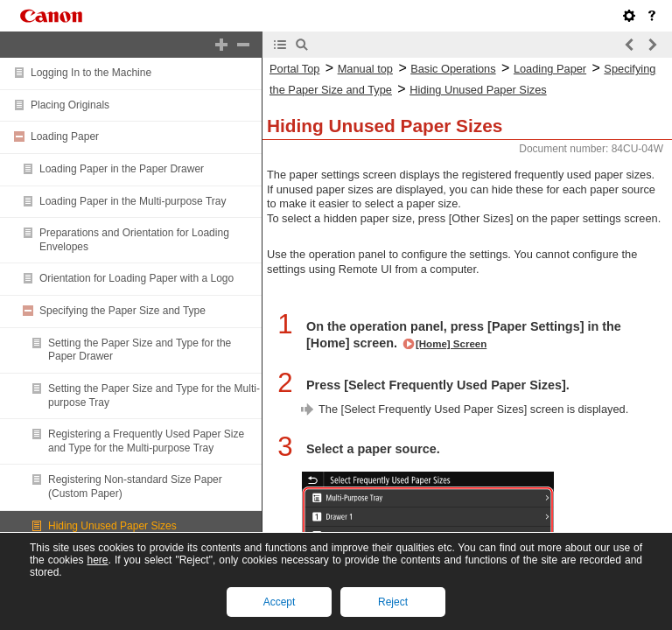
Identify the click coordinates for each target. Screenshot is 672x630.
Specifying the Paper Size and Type (122, 311)
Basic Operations (453, 69)
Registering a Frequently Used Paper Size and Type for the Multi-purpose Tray (146, 441)
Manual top (365, 69)
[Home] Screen (451, 344)
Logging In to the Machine (91, 73)
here (97, 560)
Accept (280, 602)
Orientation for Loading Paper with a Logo (136, 278)
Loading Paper (65, 136)
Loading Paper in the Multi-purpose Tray (133, 201)
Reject (393, 602)
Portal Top (294, 69)
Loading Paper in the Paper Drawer (122, 169)
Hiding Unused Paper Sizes (112, 526)
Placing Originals (70, 105)
